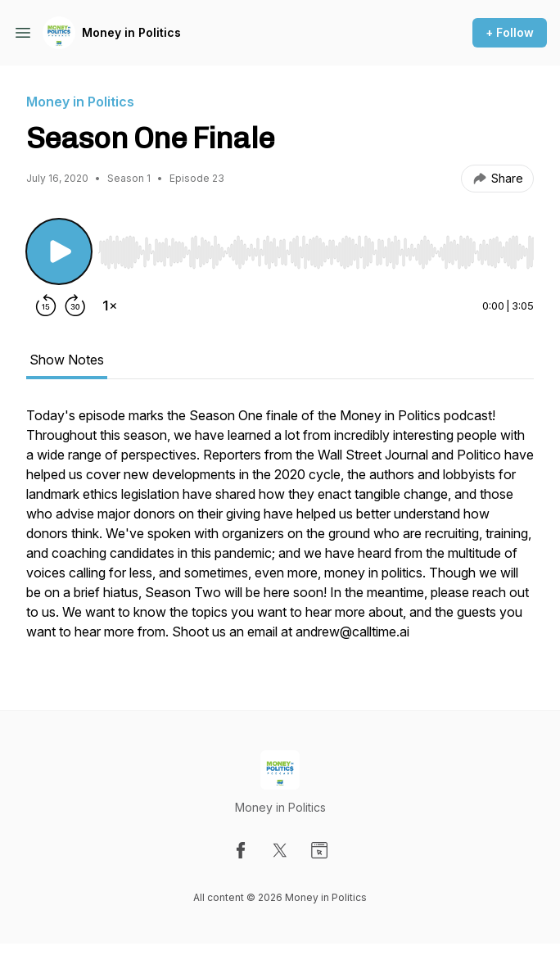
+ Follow (510, 32)
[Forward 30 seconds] (75, 306)
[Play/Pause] (59, 251)
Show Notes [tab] (67, 360)
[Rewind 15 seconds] (46, 306)
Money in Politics (131, 32)
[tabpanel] (280, 532)
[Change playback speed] (110, 306)
